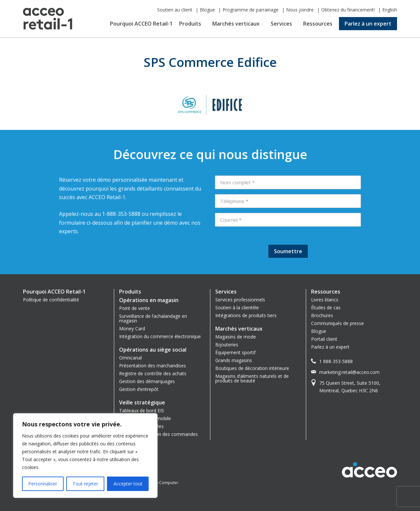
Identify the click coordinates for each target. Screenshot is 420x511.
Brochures (322, 315)
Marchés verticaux (236, 24)
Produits (190, 24)
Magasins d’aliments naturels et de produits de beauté (252, 378)
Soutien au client (175, 10)
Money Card (132, 328)
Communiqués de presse (337, 323)
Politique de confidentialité (51, 300)
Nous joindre (300, 10)
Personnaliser (43, 484)
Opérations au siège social (153, 350)
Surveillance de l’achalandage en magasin (153, 318)
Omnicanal (130, 358)
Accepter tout (128, 484)
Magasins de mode (236, 337)
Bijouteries (227, 345)
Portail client (324, 339)
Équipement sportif (235, 352)
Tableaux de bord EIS (142, 410)
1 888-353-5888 (336, 361)
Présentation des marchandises (153, 366)
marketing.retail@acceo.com (349, 372)
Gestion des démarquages (147, 381)
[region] (85, 456)
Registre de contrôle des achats (153, 373)
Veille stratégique (142, 402)
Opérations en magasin (149, 300)
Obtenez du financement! (348, 10)
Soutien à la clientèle (237, 307)
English (390, 10)
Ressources (318, 24)
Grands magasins (234, 360)
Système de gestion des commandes (158, 434)
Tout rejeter (85, 484)
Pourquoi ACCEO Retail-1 (141, 24)
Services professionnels (240, 300)
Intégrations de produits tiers (246, 315)
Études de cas (326, 307)
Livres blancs (325, 300)
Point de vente (135, 308)
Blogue (207, 10)
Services (281, 24)
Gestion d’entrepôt (139, 389)
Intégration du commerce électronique (160, 336)
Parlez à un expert (368, 24)
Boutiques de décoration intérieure (252, 368)
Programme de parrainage (251, 10)
